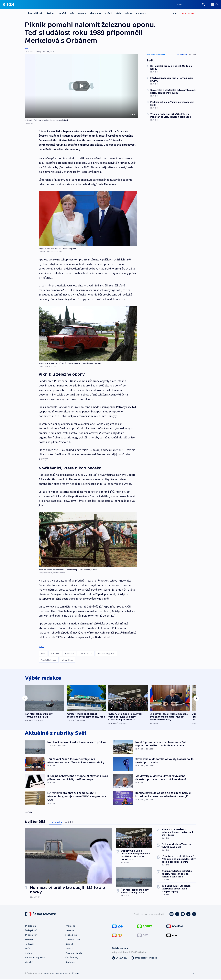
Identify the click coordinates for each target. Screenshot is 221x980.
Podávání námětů (74, 953)
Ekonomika (96, 13)
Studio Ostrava (73, 940)
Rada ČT (69, 944)
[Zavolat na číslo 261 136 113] (119, 958)
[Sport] (176, 13)
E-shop (28, 953)
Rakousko (69, 653)
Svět (72, 13)
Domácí (62, 13)
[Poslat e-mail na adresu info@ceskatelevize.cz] (144, 958)
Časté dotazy (72, 958)
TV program (31, 926)
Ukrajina (50, 13)
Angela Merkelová (49, 660)
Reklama (70, 931)
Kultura (129, 13)
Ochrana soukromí (60, 974)
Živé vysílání (31, 931)
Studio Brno (71, 935)
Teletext (29, 940)
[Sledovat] (188, 13)
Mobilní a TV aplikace (35, 958)
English (46, 974)
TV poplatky (31, 935)
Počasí (109, 13)
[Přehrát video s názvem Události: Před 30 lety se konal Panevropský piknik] (81, 86)
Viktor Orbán (67, 660)
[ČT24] (9, 5)
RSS (195, 974)
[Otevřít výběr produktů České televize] (215, 5)
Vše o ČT (29, 962)
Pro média (70, 926)
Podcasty (141, 13)
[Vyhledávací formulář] (191, 5)
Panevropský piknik (106, 653)
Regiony (82, 13)
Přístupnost (76, 974)
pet (26, 49)
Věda (118, 13)
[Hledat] (204, 5)
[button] (81, 86)
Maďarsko (55, 653)
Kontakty (70, 962)
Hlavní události (34, 13)
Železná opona (86, 653)
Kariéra (69, 949)
